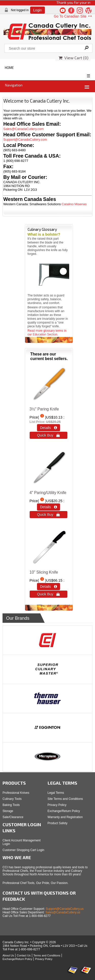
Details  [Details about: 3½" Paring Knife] (49, 428)
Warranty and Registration (65, 817)
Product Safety (58, 823)
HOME (9, 68)
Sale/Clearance (13, 817)
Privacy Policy (57, 805)
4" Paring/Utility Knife (48, 493)
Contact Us (24, 955)
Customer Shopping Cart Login (23, 850)
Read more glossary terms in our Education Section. (47, 333)
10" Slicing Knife (44, 572)
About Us (8, 955)
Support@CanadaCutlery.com (25, 139)
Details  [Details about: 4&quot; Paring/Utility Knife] (49, 507)
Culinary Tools (12, 799)
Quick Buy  (48, 435)
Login (37, 10)
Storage (8, 811)
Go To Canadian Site (73, 16)
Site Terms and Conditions (65, 799)
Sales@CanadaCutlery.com (24, 129)
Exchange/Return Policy (64, 811)
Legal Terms (56, 793)
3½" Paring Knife (44, 409)
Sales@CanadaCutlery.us (63, 912)
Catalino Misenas (74, 204)
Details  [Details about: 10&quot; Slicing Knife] (49, 587)
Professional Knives (16, 793)
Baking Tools (11, 805)
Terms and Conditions (47, 955)
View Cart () (73, 58)
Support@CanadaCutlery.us (65, 909)
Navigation (14, 85)
